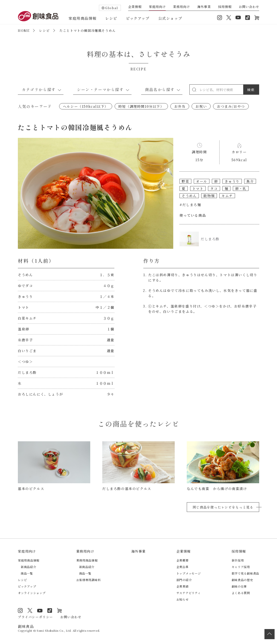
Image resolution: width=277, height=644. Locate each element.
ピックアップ (138, 18)
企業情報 (135, 7)
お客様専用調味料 (89, 580)
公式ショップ (170, 18)
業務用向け (181, 7)
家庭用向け (157, 7)
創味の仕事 (239, 586)
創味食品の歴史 (242, 580)
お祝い (201, 106)
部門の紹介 (184, 580)
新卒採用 (238, 560)
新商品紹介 (28, 567)
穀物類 (209, 196)
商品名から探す (160, 89)
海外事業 (204, 7)
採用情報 (225, 7)
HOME (24, 30)
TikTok (248, 18)
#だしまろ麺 (190, 205)
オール (202, 181)
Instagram (220, 18)
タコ (214, 188)
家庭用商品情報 (83, 18)
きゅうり (232, 181)
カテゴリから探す (39, 89)
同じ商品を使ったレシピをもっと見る (223, 507)
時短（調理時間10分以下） (141, 106)
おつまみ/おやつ (231, 106)
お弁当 (180, 106)
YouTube (238, 18)
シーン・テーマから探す (100, 89)
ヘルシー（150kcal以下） (86, 106)
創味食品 (38, 16)
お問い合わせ (249, 7)
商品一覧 (27, 573)
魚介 (250, 181)
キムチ (227, 196)
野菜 (185, 181)
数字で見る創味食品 (245, 573)
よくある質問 (241, 593)
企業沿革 (183, 567)
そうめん (189, 196)
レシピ (111, 18)
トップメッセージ (189, 573)
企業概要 (183, 560)
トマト (198, 188)
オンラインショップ (257, 18)
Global (112, 8)
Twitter (229, 18)
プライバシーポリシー (35, 617)
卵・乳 (241, 188)
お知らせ (183, 599)
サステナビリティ (189, 593)
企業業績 (183, 586)
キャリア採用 (241, 567)
